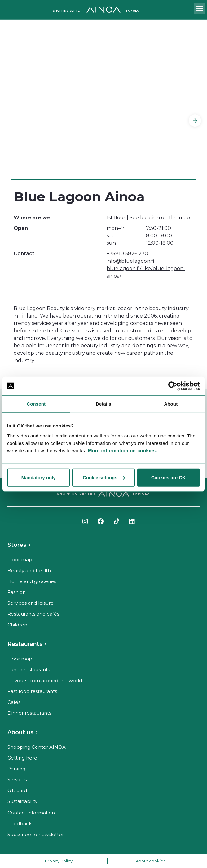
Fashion (17, 592)
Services (17, 780)
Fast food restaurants (32, 691)
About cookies (150, 861)
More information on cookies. (123, 450)
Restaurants (25, 644)
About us (20, 732)
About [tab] (171, 404)
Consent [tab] (36, 404)
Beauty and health (29, 570)
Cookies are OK (169, 477)
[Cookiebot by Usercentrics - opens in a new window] (173, 386)
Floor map (20, 560)
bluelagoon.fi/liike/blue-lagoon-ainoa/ (146, 272)
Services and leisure (31, 603)
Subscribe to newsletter (36, 834)
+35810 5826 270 (127, 254)
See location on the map (160, 218)
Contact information (31, 813)
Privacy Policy (59, 861)
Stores (17, 545)
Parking (16, 769)
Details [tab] (103, 404)
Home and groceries (32, 581)
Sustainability (22, 801)
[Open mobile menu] (200, 8)
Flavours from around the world (45, 680)
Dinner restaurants (29, 713)
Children (17, 625)
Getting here (22, 758)
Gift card (17, 790)
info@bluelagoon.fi (130, 261)
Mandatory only (39, 477)
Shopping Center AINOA (37, 747)
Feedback (20, 824)
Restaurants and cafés (33, 614)
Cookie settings (104, 477)
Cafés (14, 702)
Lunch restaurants (29, 670)
